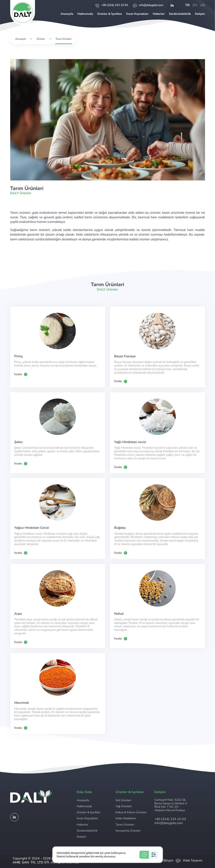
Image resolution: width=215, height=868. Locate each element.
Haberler (159, 14)
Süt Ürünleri (123, 800)
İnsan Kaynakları (137, 14)
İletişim (200, 14)
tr (187, 5)
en (195, 5)
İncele (21, 374)
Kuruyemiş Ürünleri (128, 831)
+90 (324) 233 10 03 (112, 5)
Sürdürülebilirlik (180, 14)
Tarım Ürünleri (125, 825)
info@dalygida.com (148, 5)
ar (203, 5)
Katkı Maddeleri (126, 818)
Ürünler (41, 39)
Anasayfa (67, 14)
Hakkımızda (85, 14)
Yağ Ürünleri (124, 806)
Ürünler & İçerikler (110, 14)
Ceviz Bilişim (164, 861)
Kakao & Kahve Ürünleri (131, 812)
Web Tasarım (193, 861)
